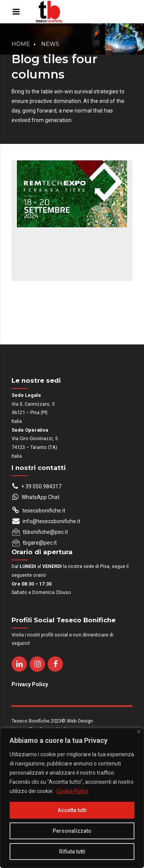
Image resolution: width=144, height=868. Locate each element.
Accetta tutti (72, 810)
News (50, 44)
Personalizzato (72, 831)
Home (21, 44)
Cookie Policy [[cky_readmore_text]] (72, 791)
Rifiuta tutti (72, 852)
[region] (72, 798)
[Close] (139, 732)
